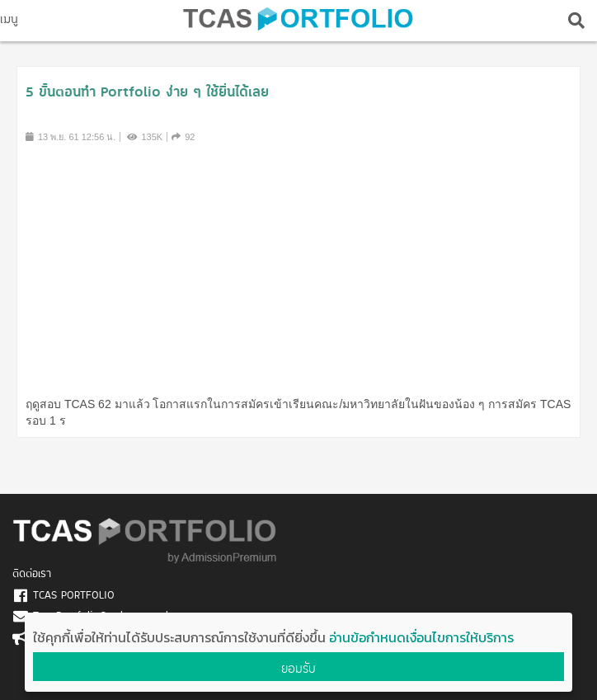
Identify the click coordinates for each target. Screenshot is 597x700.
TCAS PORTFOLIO (74, 596)
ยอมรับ (298, 668)
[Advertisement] (299, 268)
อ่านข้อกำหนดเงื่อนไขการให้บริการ (421, 637)
